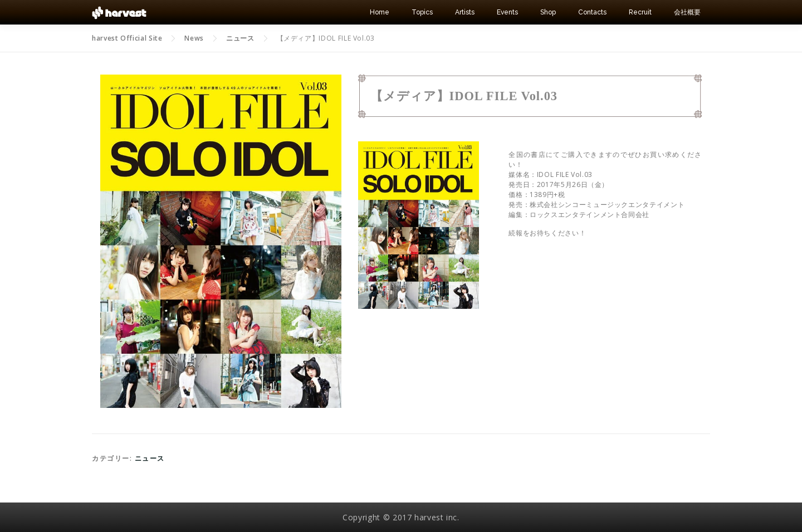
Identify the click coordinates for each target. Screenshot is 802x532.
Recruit (640, 12)
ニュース (150, 458)
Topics (422, 12)
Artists (465, 12)
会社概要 (687, 12)
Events (507, 12)
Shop (548, 12)
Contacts (592, 12)
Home (380, 12)
